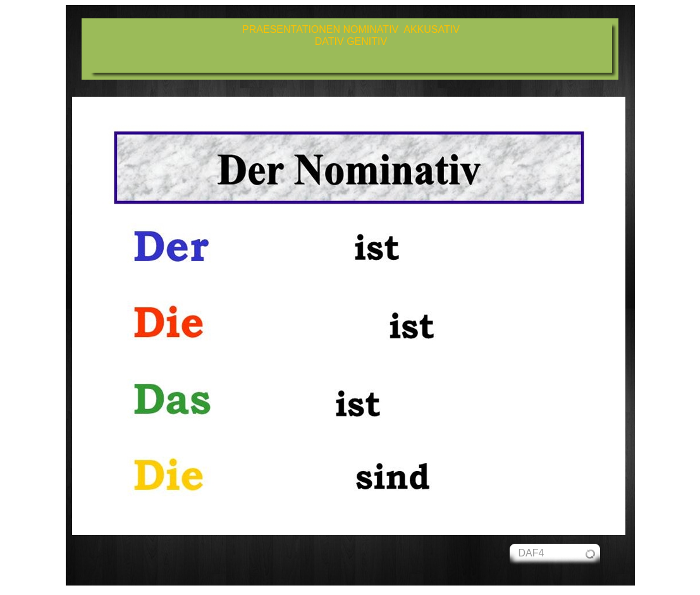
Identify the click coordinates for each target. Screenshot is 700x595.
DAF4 (531, 553)
